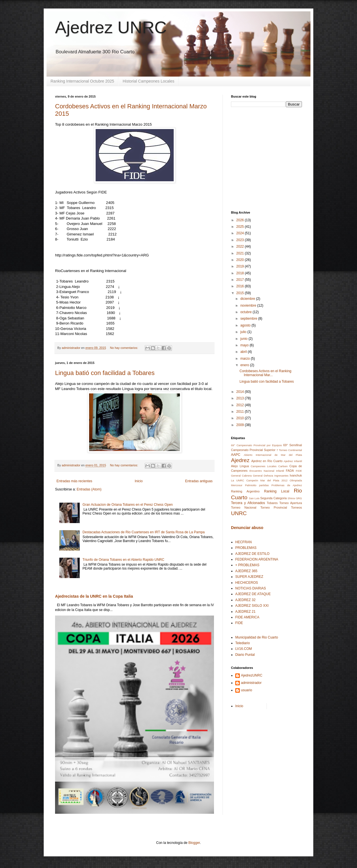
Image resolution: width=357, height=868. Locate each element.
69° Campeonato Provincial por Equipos (256, 445)
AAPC (236, 455)
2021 (241, 253)
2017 (241, 280)
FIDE (299, 471)
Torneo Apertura (291, 503)
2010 (241, 418)
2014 (241, 392)
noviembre (249, 306)
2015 (241, 293)
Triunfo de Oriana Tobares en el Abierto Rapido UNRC (123, 560)
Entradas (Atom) (89, 489)
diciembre (248, 299)
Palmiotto (251, 485)
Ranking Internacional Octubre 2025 (82, 81)
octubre (246, 312)
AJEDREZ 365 (246, 571)
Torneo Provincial (274, 507)
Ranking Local (277, 491)
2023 (241, 240)
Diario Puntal (245, 655)
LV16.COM (243, 649)
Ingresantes (282, 476)
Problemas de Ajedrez (287, 485)
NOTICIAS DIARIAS (251, 588)
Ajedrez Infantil (293, 461)
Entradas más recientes (74, 481)
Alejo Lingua (240, 466)
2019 (241, 266)
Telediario (242, 643)
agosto (246, 325)
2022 (241, 247)
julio (244, 332)
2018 (241, 273)
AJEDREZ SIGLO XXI (252, 606)
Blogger (194, 843)
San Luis (254, 498)
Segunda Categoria (273, 498)
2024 (241, 233)
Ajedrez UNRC (111, 27)
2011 (241, 412)
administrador (251, 683)
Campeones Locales (263, 466)
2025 (241, 227)
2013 (241, 398)
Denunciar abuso (247, 528)
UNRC (239, 513)
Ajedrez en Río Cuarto (267, 461)
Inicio (139, 481)
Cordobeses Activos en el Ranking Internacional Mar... (265, 373)
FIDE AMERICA (247, 617)
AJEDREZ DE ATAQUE (253, 594)
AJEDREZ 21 (245, 612)
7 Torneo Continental (289, 450)
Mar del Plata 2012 (274, 480)
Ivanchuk (296, 475)
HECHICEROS (247, 583)
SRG (299, 498)
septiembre (249, 319)
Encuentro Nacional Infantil (267, 471)
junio (244, 339)
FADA (290, 471)
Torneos (297, 507)
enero (245, 365)
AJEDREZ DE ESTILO (252, 554)
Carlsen (283, 466)
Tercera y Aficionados (248, 503)
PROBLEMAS (246, 548)
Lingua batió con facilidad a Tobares (105, 373)
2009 (241, 425)
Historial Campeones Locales (148, 81)
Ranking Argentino (245, 491)
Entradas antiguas (199, 481)
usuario (246, 690)
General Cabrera (241, 476)
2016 (241, 286)
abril (244, 352)
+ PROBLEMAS (247, 565)
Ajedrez (240, 460)
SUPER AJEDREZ (249, 577)
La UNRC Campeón (244, 480)
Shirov (291, 498)
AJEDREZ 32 (245, 600)
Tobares (272, 503)
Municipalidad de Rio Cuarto (257, 637)
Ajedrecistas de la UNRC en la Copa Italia (94, 596)
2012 (241, 405)
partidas (264, 485)
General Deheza (263, 476)
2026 (241, 220)
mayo (245, 345)
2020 (241, 260)
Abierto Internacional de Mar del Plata (273, 455)
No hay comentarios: (125, 348)
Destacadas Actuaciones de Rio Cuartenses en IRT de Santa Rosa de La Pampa (144, 532)
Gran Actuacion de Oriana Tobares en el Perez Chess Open (128, 505)
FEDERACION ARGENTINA (257, 559)
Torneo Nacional (244, 507)
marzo (246, 359)
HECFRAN (243, 542)
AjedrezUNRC (252, 675)
